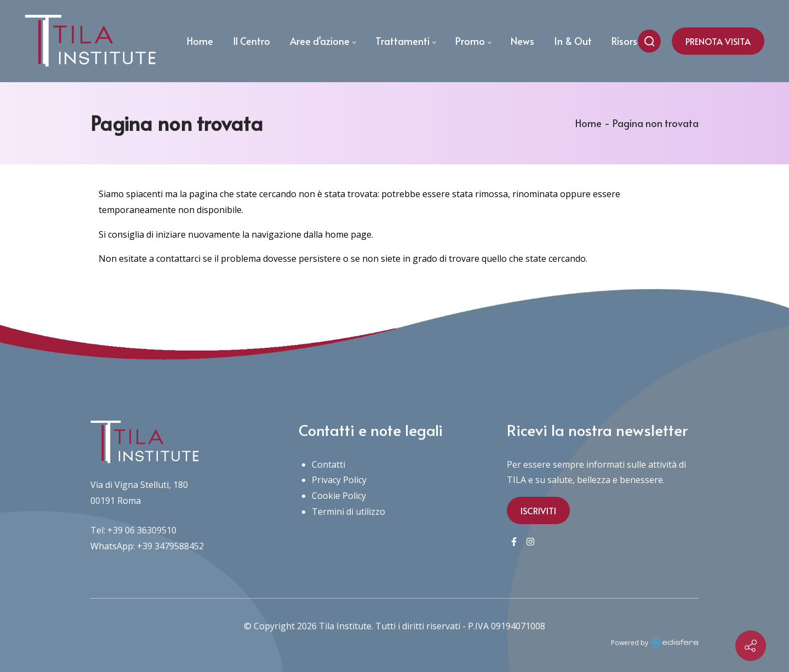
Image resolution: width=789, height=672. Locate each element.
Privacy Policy (339, 480)
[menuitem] (200, 41)
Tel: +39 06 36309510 (133, 530)
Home (588, 123)
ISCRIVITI (538, 510)
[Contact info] (751, 646)
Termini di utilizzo (348, 512)
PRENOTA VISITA (718, 41)
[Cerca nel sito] (649, 41)
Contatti (328, 464)
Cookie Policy (339, 496)
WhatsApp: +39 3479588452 (147, 546)
